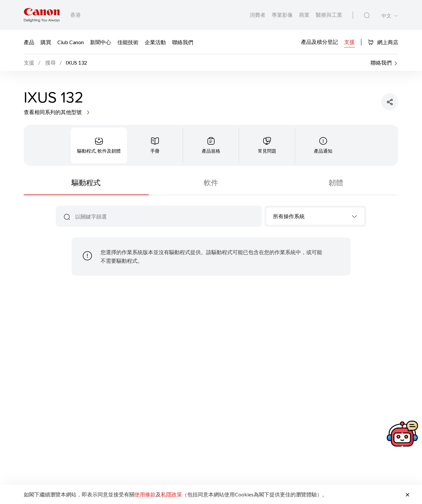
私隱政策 (171, 494)
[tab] (99, 145)
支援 (349, 41)
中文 (386, 16)
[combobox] (315, 216)
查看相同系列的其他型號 (57, 112)
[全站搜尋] (367, 15)
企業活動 (155, 42)
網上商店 (383, 42)
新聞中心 (101, 42)
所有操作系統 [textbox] (289, 216)
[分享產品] (390, 102)
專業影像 (283, 15)
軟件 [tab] (211, 182)
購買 (46, 42)
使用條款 (145, 494)
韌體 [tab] (336, 182)
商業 (305, 15)
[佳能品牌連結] (42, 15)
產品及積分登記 (319, 41)
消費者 (258, 15)
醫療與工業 (329, 15)
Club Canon (71, 42)
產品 (29, 42)
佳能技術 (128, 42)
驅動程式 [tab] (86, 182)
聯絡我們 (183, 42)
